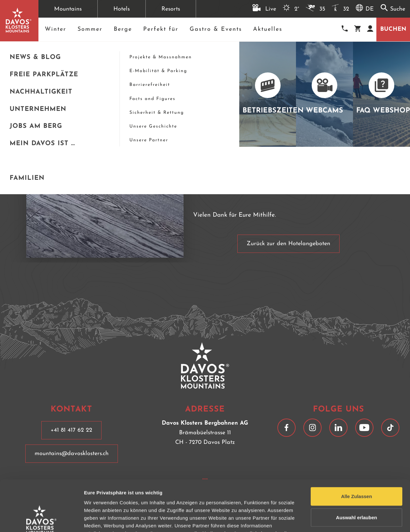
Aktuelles (268, 29)
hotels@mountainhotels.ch (360, 65)
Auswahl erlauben (357, 470)
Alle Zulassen (357, 449)
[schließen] (320, 51)
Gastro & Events (216, 29)
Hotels (122, 9)
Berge (123, 29)
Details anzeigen (344, 519)
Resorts (171, 9)
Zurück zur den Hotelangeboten (288, 244)
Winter (56, 29)
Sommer (90, 29)
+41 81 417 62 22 (71, 430)
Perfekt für (161, 29)
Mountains (68, 9)
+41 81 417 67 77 (348, 58)
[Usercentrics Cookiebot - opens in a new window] (41, 520)
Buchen (393, 29)
